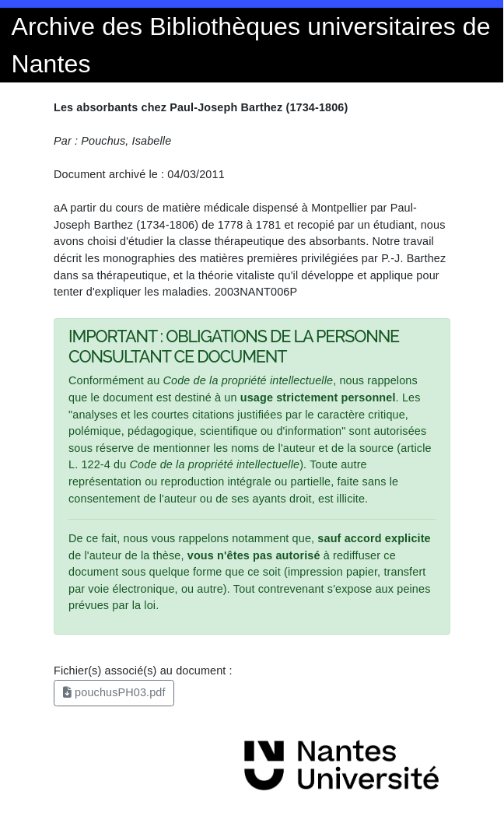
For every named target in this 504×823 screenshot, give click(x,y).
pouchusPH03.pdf (114, 692)
